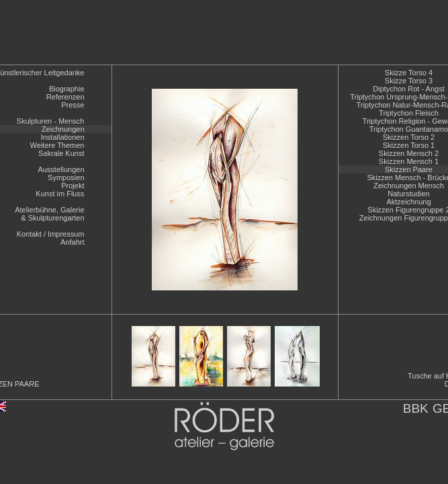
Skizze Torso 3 (409, 81)
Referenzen (65, 97)
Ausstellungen (61, 169)
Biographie (67, 89)
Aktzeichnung (408, 202)
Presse (73, 105)
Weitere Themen (57, 145)
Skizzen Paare (409, 169)
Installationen (63, 137)
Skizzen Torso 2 (409, 137)
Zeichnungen (63, 129)
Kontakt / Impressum (51, 234)
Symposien (66, 177)
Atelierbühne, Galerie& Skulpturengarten (49, 214)
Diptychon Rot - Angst (408, 89)
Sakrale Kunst (61, 153)
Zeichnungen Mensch (409, 186)
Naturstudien (408, 194)
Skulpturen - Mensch (51, 121)
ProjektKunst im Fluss (60, 190)
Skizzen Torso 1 (409, 145)
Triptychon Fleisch (409, 113)
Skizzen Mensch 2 (409, 153)
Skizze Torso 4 (409, 73)
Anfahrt (72, 242)
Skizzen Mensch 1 (409, 161)
